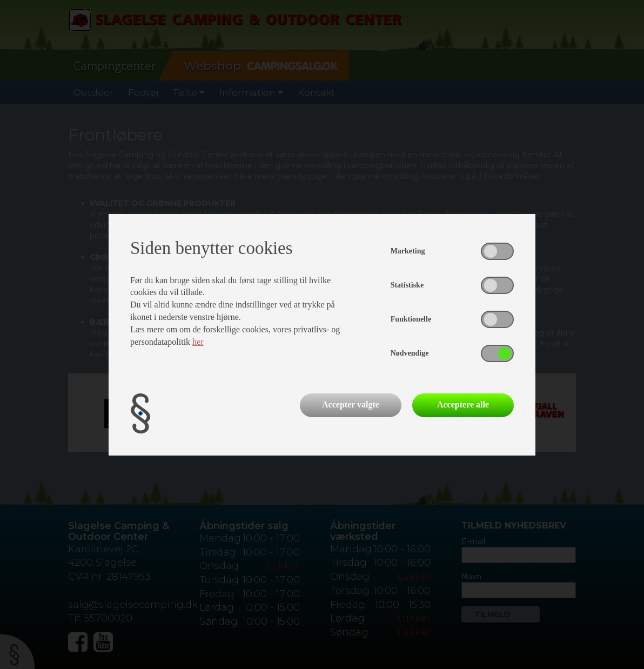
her (198, 342)
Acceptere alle (463, 404)
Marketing (408, 251)
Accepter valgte (351, 404)
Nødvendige (410, 353)
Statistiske (407, 285)
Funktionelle (411, 319)
